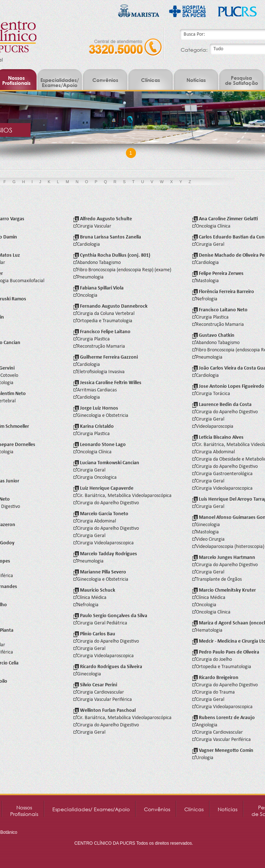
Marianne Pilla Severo (100, 572)
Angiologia (205, 725)
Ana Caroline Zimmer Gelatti (225, 219)
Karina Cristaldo (94, 427)
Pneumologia (89, 277)
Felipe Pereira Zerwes (218, 274)
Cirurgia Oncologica (95, 478)
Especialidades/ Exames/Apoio (60, 82)
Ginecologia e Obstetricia (101, 416)
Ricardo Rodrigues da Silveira (108, 667)
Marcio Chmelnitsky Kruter (224, 590)
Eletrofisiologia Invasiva (99, 372)
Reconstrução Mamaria (99, 346)
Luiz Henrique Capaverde (103, 488)
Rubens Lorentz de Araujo (224, 718)
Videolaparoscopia (213, 427)
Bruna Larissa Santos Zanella (107, 237)
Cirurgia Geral (89, 470)
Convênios (105, 80)
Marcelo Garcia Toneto (101, 514)
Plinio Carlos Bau (94, 634)
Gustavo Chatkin (213, 336)
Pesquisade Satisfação (242, 80)
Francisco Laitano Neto (220, 310)
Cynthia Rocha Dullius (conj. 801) (112, 255)
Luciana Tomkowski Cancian (106, 463)
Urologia (203, 758)
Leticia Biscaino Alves (218, 437)
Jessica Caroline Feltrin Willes (107, 383)
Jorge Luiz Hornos (96, 408)
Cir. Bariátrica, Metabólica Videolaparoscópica (123, 496)
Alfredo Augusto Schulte (103, 219)
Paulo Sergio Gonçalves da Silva (110, 616)
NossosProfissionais (24, 811)
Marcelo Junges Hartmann (224, 558)
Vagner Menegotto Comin (223, 751)
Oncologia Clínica (93, 452)
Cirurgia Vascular (92, 226)
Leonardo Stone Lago (100, 445)
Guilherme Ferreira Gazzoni (106, 357)
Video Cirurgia (208, 539)
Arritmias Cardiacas (95, 390)
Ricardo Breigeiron (215, 678)
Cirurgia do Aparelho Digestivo (106, 503)
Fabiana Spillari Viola (99, 288)
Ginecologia (87, 674)
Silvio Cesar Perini (95, 685)
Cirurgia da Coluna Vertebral (104, 314)
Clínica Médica (90, 598)
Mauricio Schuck (94, 590)
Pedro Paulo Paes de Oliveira (226, 652)
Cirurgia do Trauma (214, 692)
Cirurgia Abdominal (95, 521)
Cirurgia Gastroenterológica (222, 474)
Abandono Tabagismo (97, 263)
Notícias (196, 80)
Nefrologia (86, 605)
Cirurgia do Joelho (212, 660)
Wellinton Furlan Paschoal (105, 711)
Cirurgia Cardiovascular (99, 692)
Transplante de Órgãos (217, 579)
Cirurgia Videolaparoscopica (104, 543)
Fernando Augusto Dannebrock (111, 306)
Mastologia (206, 281)
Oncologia (85, 295)
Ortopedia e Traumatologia (103, 321)
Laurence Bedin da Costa (222, 405)
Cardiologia (87, 244)
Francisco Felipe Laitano (102, 332)
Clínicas (150, 80)
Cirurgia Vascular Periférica (103, 700)
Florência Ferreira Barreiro (223, 292)
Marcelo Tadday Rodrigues (105, 554)
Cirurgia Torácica (211, 394)
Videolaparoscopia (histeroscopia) (228, 547)
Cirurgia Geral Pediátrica (100, 623)
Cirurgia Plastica (92, 339)
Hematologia (207, 630)
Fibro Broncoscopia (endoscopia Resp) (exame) (122, 270)
